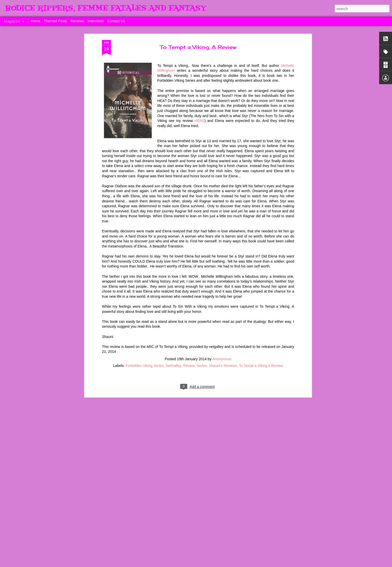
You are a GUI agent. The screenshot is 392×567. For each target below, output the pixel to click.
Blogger (277, 564)
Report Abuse (292, 564)
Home (35, 21)
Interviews (96, 21)
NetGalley (173, 256)
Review (189, 256)
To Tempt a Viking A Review (261, 256)
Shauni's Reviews (223, 256)
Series (202, 256)
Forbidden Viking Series (145, 256)
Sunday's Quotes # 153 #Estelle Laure (188, 445)
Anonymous (222, 249)
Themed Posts (55, 21)
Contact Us (116, 21)
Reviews (77, 21)
